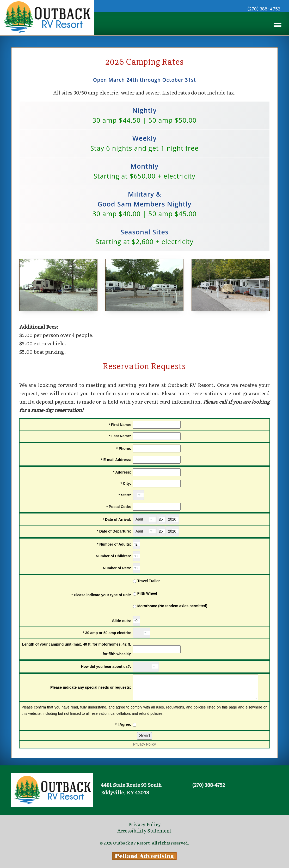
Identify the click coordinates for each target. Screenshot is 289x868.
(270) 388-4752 (264, 9)
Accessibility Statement (144, 831)
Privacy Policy (144, 760)
